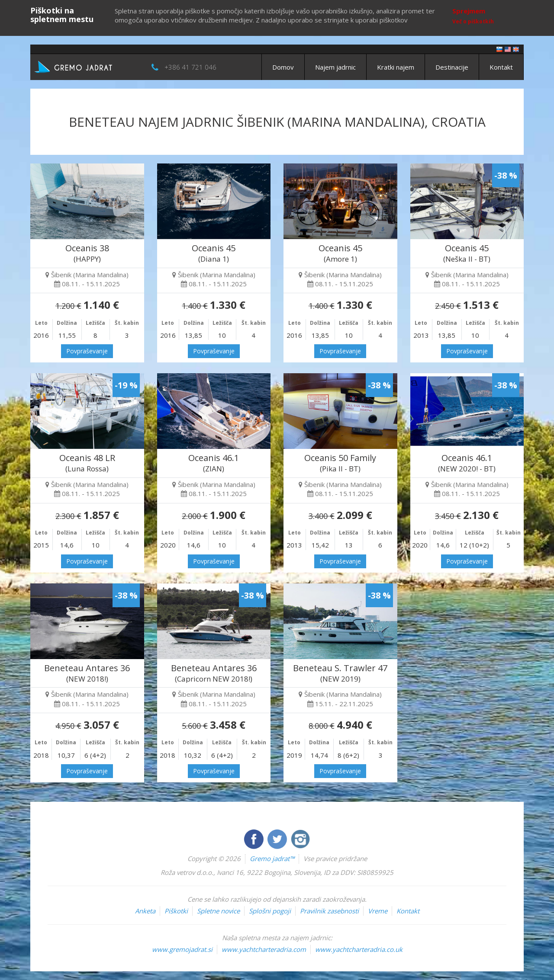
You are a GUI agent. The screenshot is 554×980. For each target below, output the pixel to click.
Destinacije (452, 67)
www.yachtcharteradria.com (264, 949)
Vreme (378, 911)
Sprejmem (469, 11)
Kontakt (501, 67)
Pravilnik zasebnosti (329, 911)
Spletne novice (218, 911)
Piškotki (176, 911)
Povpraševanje (87, 351)
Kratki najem (396, 67)
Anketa (145, 911)
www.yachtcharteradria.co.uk (359, 949)
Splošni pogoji (270, 911)
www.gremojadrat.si (182, 949)
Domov (283, 67)
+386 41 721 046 (190, 67)
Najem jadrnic (335, 67)
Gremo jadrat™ (272, 858)
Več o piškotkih (473, 21)
